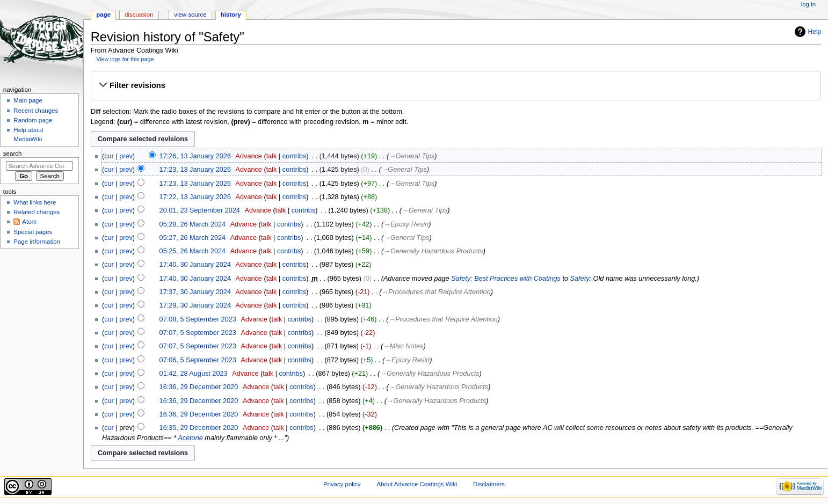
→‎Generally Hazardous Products (433, 251)
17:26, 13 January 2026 (195, 156)
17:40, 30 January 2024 (195, 265)
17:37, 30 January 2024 (195, 292)
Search (13, 154)
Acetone (190, 438)
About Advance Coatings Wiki (417, 484)
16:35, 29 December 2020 (199, 428)
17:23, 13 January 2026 (195, 170)
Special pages (33, 232)
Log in (808, 4)
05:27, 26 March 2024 (193, 238)
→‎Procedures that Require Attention (436, 292)
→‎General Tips (412, 156)
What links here (35, 202)
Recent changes (36, 111)
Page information (37, 242)
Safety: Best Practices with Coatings (506, 279)
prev (126, 156)
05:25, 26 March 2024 (193, 251)
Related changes (37, 212)
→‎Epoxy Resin (406, 224)
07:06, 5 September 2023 (198, 360)
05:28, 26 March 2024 (193, 224)
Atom (29, 222)
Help (815, 32)
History (231, 14)
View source (190, 14)
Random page (33, 120)
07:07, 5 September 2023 (198, 333)
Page (103, 14)
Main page (28, 100)
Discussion (139, 14)
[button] (456, 85)
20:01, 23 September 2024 (200, 210)
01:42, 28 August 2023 (194, 374)
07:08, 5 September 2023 (198, 319)
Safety (580, 279)
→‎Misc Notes (403, 346)
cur (109, 170)
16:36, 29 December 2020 (199, 387)
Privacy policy (342, 484)
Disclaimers (489, 484)
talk (272, 156)
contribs (294, 156)
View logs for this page (125, 59)
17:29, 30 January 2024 (195, 305)
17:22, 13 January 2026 (195, 197)
